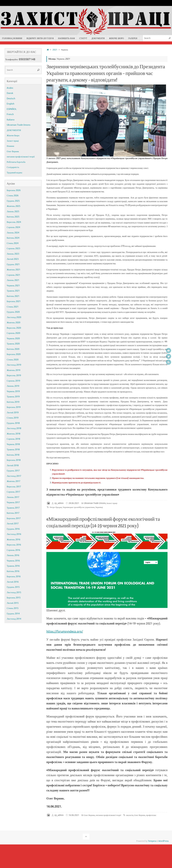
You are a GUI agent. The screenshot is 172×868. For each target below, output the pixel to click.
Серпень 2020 (13, 333)
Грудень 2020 (13, 312)
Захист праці (112, 503)
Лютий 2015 (13, 603)
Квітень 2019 (13, 402)
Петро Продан (56, 507)
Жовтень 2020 (13, 323)
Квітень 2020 (13, 349)
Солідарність (13, 167)
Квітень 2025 (13, 217)
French (10, 114)
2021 (55, 50)
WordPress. (164, 841)
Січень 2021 (13, 307)
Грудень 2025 (13, 201)
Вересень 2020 (14, 328)
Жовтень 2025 (13, 206)
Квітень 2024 (13, 238)
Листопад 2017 (14, 476)
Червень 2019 (13, 391)
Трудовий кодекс (15, 173)
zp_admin (59, 503)
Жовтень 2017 (13, 481)
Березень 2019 (14, 407)
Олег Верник (89, 815)
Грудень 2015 (13, 587)
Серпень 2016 (13, 550)
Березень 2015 (14, 598)
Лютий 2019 (13, 413)
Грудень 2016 (13, 529)
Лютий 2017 (13, 524)
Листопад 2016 (14, 534)
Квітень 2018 (13, 455)
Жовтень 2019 (13, 370)
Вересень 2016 (14, 545)
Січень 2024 (13, 243)
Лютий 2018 (13, 466)
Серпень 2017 (13, 492)
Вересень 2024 (14, 222)
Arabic (10, 88)
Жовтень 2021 (13, 270)
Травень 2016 (13, 566)
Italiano (11, 120)
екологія (130, 815)
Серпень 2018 (13, 439)
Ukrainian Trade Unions (95, 503)
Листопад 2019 (14, 365)
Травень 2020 (13, 344)
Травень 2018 (13, 450)
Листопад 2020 (14, 317)
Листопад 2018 (14, 428)
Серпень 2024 (13, 227)
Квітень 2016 (13, 571)
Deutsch (11, 99)
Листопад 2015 (14, 593)
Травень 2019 (13, 397)
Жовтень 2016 (13, 540)
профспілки (151, 815)
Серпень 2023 (13, 249)
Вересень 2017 (14, 487)
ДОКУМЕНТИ (14, 130)
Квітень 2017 (13, 513)
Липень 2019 (13, 386)
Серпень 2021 (13, 275)
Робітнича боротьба (16, 162)
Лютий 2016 (13, 582)
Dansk (10, 93)
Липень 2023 (13, 254)
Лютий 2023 (13, 259)
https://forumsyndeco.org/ (65, 632)
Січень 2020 (13, 360)
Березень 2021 (14, 301)
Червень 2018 (13, 444)
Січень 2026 (13, 196)
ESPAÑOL (12, 109)
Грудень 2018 (13, 423)
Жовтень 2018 (13, 434)
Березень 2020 (14, 354)
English (11, 104)
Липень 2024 (13, 233)
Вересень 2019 (14, 376)
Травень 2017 (13, 508)
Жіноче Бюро (13, 136)
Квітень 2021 (13, 296)
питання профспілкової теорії (108, 815)
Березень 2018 (14, 460)
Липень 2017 (13, 497)
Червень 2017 (13, 502)
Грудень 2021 (13, 264)
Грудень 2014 (13, 614)
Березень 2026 (14, 190)
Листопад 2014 (14, 619)
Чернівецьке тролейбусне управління (79, 507)
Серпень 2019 (13, 381)
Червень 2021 (13, 286)
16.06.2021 (74, 815)
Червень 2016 (13, 561)
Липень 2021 (13, 280)
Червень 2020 (13, 339)
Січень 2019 (13, 418)
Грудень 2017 (13, 471)
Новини (10, 146)
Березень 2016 (14, 577)
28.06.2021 (74, 503)
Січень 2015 (13, 608)
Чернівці (99, 507)
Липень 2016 (13, 555)
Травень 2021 (13, 291)
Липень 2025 (13, 212)
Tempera (152, 841)
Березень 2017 (14, 518)
